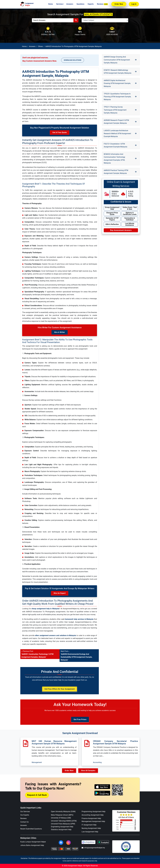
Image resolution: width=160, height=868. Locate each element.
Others (40, 46)
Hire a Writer (60, 332)
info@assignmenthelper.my (93, 848)
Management (37, 762)
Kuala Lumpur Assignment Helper (33, 842)
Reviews (102, 4)
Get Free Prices (80, 719)
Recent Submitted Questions (31, 829)
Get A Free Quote (60, 132)
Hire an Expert (60, 593)
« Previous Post (37, 654)
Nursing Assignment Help (91, 828)
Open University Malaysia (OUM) (63, 812)
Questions (80, 4)
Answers (70, 4)
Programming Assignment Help (93, 812)
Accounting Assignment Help (93, 815)
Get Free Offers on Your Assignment (60, 689)
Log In (134, 4)
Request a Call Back (37, 795)
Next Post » (76, 656)
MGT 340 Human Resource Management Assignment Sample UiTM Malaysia (54, 742)
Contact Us (24, 822)
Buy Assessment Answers (121, 230)
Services (60, 4)
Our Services (25, 812)
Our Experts (25, 815)
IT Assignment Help (89, 825)
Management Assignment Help (93, 821)
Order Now (119, 4)
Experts (91, 4)
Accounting (97, 762)
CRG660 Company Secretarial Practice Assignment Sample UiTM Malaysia (115, 742)
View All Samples (88, 771)
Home (50, 4)
